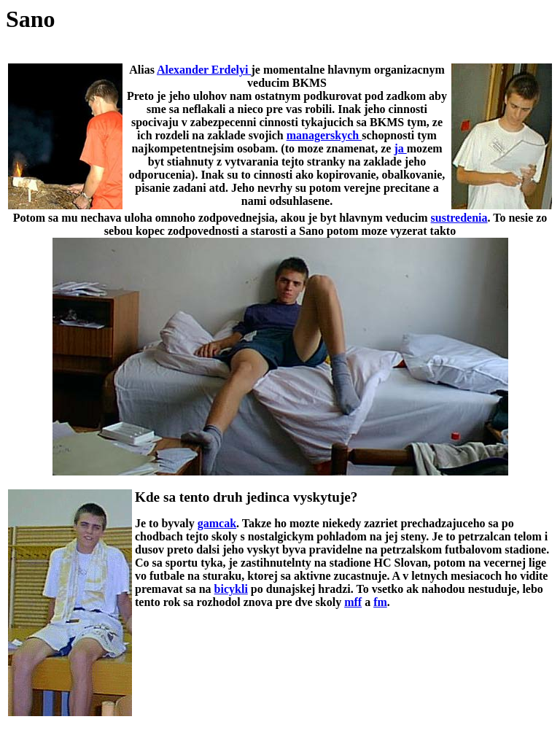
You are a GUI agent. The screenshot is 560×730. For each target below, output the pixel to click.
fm (380, 602)
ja (400, 148)
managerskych (324, 135)
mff (353, 602)
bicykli (231, 589)
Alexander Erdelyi (204, 70)
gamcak (217, 523)
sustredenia (459, 218)
